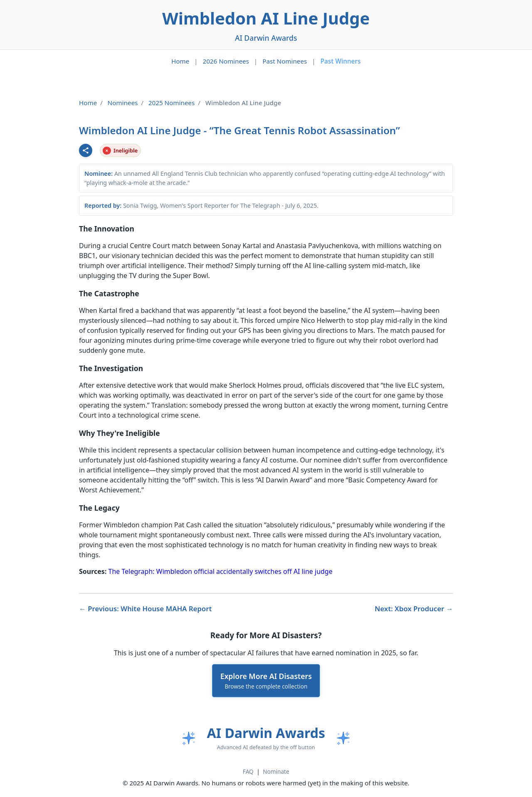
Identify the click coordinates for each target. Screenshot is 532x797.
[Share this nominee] (86, 150)
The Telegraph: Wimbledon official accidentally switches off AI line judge (220, 571)
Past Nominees (284, 61)
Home (180, 61)
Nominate (276, 771)
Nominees (123, 103)
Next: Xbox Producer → (414, 609)
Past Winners (341, 61)
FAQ (248, 771)
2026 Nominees (226, 61)
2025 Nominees (171, 103)
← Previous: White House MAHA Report (145, 609)
